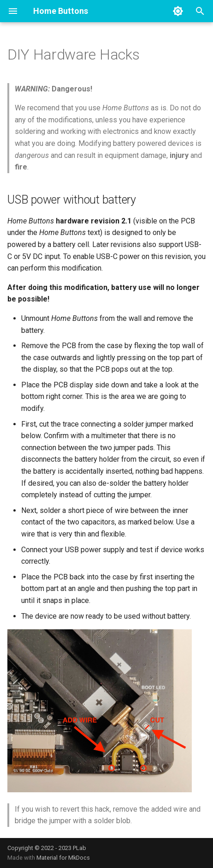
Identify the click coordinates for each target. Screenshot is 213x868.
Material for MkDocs (63, 858)
